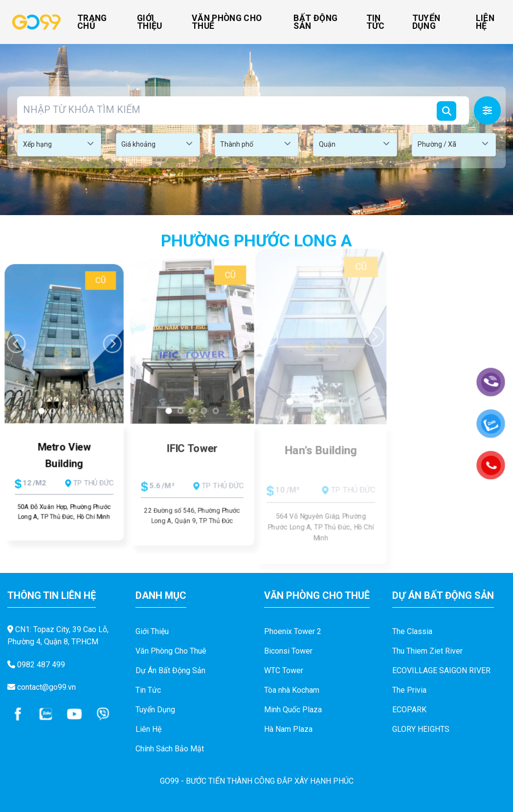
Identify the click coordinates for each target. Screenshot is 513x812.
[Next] (379, 328)
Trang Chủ (92, 22)
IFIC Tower (192, 452)
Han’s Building (321, 454)
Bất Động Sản (315, 22)
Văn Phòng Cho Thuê (227, 22)
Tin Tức (376, 22)
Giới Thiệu (150, 22)
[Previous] (12, 339)
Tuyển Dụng (426, 22)
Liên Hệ (485, 22)
